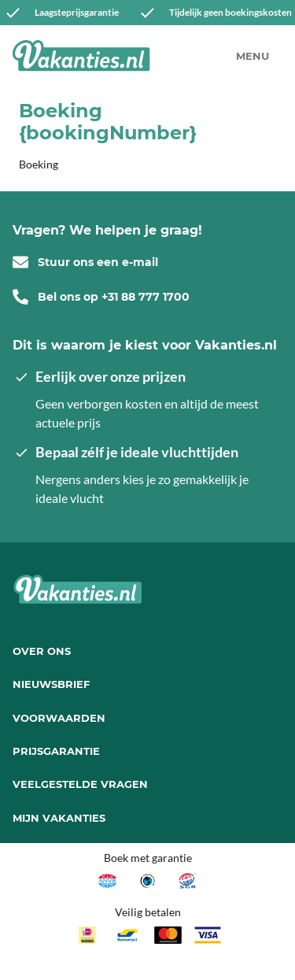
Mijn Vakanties (59, 818)
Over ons (42, 651)
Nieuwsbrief (51, 684)
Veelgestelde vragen (80, 784)
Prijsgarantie (56, 751)
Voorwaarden (59, 718)
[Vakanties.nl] (81, 56)
